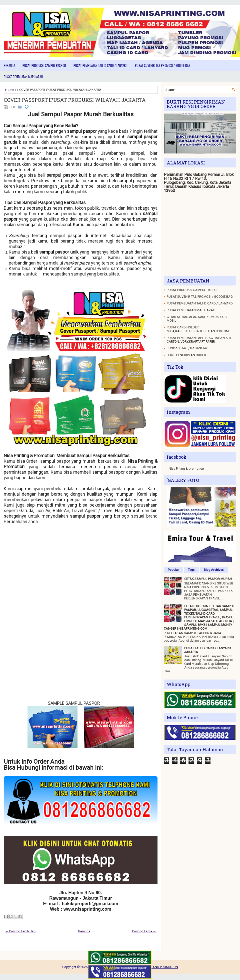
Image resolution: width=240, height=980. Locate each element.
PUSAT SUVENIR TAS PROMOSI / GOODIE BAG (163, 65)
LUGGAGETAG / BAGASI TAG (188, 348)
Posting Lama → (144, 931)
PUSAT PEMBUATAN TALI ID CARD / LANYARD (100, 65)
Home (10, 90)
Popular (173, 570)
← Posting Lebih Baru (21, 931)
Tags (191, 570)
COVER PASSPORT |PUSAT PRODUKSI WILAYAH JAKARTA (75, 100)
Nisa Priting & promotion (186, 469)
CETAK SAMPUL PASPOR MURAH (208, 579)
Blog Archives (214, 570)
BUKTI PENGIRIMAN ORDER (186, 355)
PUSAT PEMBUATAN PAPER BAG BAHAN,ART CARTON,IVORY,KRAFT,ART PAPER (199, 340)
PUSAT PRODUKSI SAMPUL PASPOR (44, 65)
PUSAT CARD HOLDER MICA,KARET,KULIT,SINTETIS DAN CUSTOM (198, 329)
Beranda (9, 65)
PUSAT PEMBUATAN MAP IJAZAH (23, 77)
